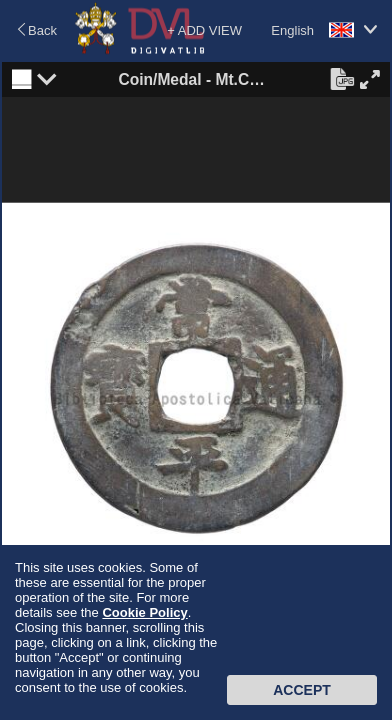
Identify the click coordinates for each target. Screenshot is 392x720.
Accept (302, 690)
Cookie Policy (144, 612)
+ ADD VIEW (204, 30)
